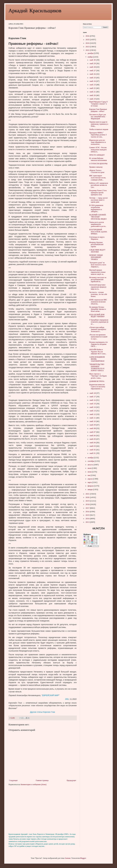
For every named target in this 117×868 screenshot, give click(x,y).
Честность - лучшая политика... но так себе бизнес (98, 294)
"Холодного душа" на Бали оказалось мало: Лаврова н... (98, 265)
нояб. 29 (93, 64)
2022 (88, 50)
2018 (88, 505)
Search (105, 27)
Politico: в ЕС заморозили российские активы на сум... (99, 185)
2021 (88, 494)
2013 (88, 522)
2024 (88, 43)
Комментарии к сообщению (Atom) (34, 785)
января (90, 490)
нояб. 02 (93, 450)
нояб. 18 (93, 393)
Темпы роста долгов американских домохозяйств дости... (98, 224)
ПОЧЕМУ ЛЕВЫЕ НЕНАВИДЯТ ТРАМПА (96, 257)
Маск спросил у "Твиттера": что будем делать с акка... (98, 376)
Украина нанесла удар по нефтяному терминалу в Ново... (99, 124)
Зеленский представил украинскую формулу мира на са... (98, 287)
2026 (88, 36)
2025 (88, 40)
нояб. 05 (93, 439)
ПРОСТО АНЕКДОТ (97, 155)
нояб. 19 (93, 99)
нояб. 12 (93, 414)
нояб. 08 (93, 429)
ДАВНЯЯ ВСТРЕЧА (97, 381)
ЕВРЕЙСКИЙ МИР (50, 695)
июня (90, 472)
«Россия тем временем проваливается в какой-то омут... (98, 337)
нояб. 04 (93, 443)
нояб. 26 (93, 74)
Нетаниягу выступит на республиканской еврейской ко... (98, 280)
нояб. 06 (93, 436)
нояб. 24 (93, 81)
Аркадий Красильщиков (35, 10)
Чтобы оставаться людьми (99, 130)
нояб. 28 (93, 67)
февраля (91, 486)
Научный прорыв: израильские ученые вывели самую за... (97, 272)
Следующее (13, 781)
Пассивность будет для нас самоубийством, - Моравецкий (98, 117)
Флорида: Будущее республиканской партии (96, 245)
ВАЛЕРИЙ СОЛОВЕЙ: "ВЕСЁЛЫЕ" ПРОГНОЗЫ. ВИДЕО (98, 217)
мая (89, 475)
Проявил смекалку (96, 167)
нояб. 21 (93, 92)
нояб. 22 (93, 88)
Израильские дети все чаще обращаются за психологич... (97, 142)
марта (90, 483)
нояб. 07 (93, 432)
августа (91, 465)
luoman (68, 858)
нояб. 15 (93, 404)
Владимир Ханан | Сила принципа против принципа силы (98, 193)
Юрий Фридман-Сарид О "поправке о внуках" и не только (98, 104)
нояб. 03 (93, 446)
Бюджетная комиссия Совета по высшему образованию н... (97, 387)
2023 (88, 47)
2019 (88, 501)
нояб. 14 (93, 407)
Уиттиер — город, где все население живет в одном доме (98, 200)
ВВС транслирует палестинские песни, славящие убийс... (97, 178)
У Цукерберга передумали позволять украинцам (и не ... (99, 322)
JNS (67, 699)
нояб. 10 (93, 422)
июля (90, 468)
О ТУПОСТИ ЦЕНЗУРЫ (98, 164)
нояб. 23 (93, 85)
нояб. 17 (93, 397)
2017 (88, 508)
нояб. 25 (93, 78)
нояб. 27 (93, 71)
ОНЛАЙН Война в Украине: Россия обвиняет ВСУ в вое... (98, 352)
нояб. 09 (93, 425)
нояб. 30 (93, 60)
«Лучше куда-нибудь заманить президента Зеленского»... (98, 330)
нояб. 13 (93, 411)
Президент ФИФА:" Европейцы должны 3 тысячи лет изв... (98, 135)
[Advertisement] (43, 809)
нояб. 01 (93, 453)
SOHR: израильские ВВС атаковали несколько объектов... (98, 302)
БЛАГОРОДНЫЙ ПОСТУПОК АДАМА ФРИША (98, 232)
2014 (88, 519)
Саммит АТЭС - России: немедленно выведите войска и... (98, 150)
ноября (90, 57)
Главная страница (42, 781)
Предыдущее (71, 781)
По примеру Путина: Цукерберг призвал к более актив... (98, 309)
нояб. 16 (93, 400)
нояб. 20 (93, 96)
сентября (91, 461)
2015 (88, 515)
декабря (91, 53)
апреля (90, 479)
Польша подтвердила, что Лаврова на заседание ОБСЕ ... (98, 344)
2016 (88, 512)
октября (91, 458)
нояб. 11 (93, 418)
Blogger (83, 858)
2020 (88, 498)
